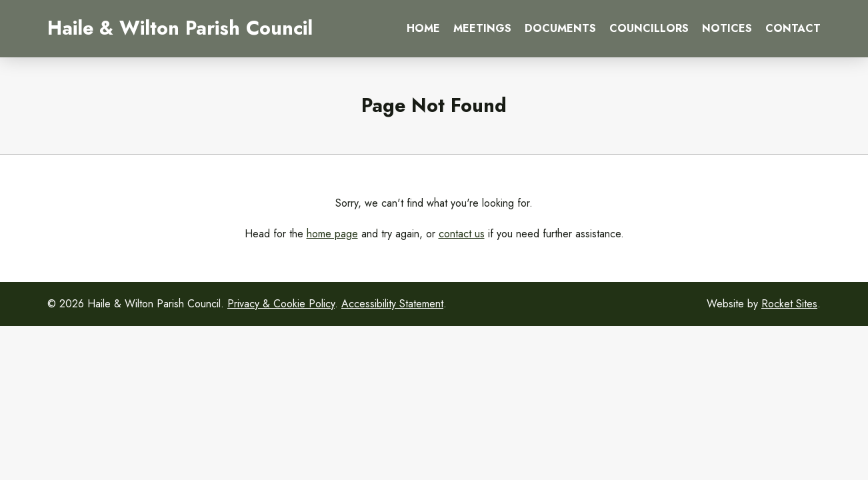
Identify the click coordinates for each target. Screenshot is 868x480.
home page (332, 234)
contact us (462, 234)
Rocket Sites (789, 304)
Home (423, 28)
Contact (793, 28)
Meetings (482, 28)
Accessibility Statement (392, 304)
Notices (727, 28)
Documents (560, 28)
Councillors (649, 28)
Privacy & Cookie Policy (281, 304)
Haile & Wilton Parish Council (180, 28)
